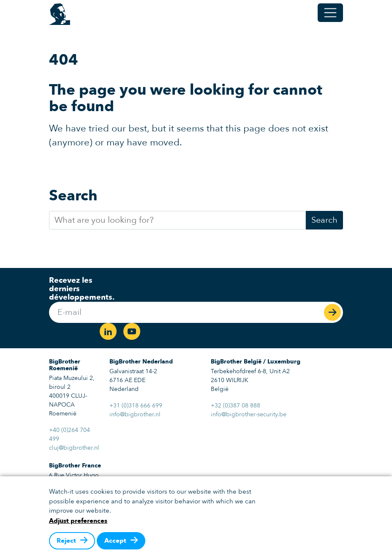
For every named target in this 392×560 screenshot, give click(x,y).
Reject (66, 541)
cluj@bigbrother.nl (74, 448)
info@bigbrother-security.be (249, 414)
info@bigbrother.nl (135, 414)
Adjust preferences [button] (78, 521)
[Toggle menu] (330, 13)
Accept (115, 541)
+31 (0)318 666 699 (136, 406)
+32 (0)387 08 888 (235, 406)
